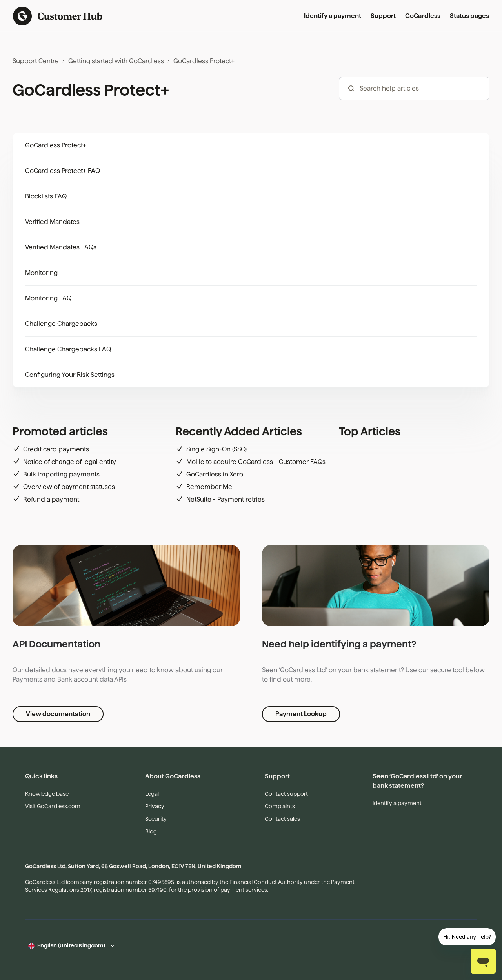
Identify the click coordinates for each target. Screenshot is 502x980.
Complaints (280, 806)
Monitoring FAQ (48, 298)
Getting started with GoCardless (116, 61)
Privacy (155, 806)
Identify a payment (333, 16)
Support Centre (36, 61)
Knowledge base (47, 794)
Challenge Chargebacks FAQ (68, 349)
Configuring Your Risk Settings (70, 375)
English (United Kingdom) (71, 945)
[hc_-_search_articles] (414, 88)
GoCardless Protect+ (204, 61)
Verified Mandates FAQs (61, 247)
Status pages (469, 16)
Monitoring (41, 273)
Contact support (286, 794)
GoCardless (423, 16)
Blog (151, 831)
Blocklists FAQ (46, 196)
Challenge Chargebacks (61, 324)
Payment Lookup (301, 714)
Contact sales (282, 819)
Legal (152, 794)
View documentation (58, 714)
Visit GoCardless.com (53, 806)
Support (383, 16)
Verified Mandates (52, 222)
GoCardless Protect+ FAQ (63, 171)
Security (156, 819)
